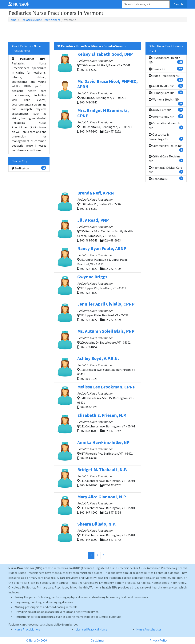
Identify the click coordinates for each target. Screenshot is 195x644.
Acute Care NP (166, 110)
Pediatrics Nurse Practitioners (40, 20)
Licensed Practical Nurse (91, 629)
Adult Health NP (166, 86)
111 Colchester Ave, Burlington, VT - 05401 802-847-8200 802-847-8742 (97, 424)
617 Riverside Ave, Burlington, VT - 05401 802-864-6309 (97, 452)
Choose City (19, 161)
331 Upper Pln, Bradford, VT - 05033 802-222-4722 (97, 286)
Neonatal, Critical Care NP (166, 170)
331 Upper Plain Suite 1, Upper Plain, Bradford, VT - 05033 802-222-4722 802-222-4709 (97, 258)
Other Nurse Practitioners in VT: (166, 48)
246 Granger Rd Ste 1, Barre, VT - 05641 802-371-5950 (97, 63)
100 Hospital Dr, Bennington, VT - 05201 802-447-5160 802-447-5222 (97, 120)
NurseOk (19, 4)
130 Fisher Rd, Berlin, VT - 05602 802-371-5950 (97, 202)
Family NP (166, 69)
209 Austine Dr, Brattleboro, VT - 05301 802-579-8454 (97, 340)
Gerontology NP (166, 116)
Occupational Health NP (166, 125)
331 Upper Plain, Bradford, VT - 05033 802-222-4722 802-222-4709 (97, 313)
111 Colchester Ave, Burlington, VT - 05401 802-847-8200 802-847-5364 (97, 506)
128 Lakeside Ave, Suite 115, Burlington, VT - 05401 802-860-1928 (97, 368)
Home (12, 20)
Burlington (29, 168)
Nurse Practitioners (27, 629)
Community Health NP (166, 148)
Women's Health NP (166, 102)
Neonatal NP (166, 179)
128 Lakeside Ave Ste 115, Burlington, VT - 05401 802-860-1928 (97, 397)
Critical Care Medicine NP (166, 159)
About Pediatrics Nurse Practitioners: (27, 48)
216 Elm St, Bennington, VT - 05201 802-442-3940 (97, 91)
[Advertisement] (97, 32)
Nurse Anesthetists (149, 629)
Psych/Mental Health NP (166, 60)
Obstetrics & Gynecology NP (166, 137)
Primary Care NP (166, 93)
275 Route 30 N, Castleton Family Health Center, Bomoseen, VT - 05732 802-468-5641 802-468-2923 (97, 230)
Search (178, 4)
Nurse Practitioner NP (166, 78)
